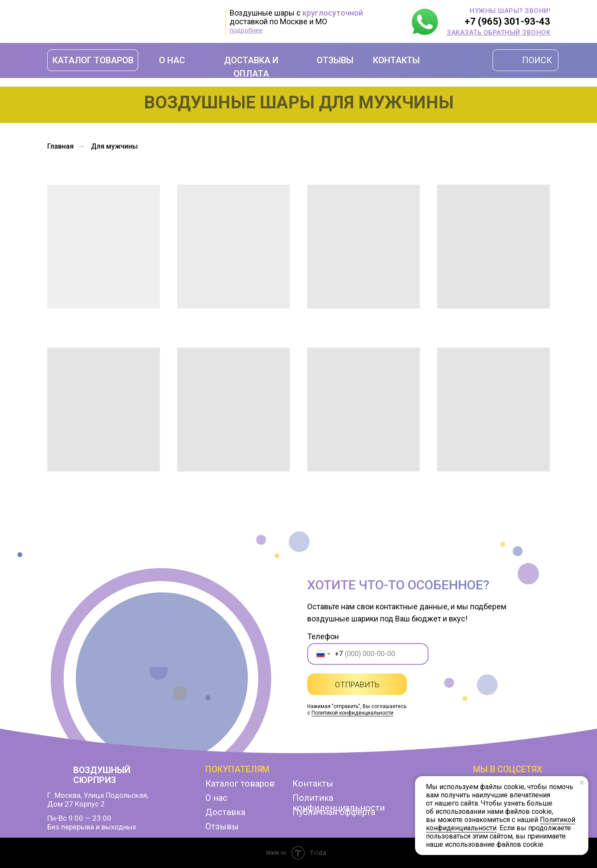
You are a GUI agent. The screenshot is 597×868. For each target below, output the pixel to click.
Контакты (313, 783)
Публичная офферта (334, 812)
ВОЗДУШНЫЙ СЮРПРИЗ (102, 775)
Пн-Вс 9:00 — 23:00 (79, 818)
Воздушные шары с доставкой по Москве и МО (296, 17)
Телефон (323, 636)
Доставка (225, 812)
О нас (216, 798)
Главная (60, 146)
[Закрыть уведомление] (582, 783)
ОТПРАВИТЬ (357, 684)
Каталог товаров (240, 783)
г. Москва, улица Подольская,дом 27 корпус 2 (98, 800)
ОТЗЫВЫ (335, 60)
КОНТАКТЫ (396, 60)
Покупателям (237, 769)
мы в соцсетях (508, 769)
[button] (498, 33)
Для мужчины (114, 146)
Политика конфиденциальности (339, 803)
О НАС (172, 60)
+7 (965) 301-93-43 (507, 21)
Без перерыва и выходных (92, 827)
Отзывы (222, 826)
